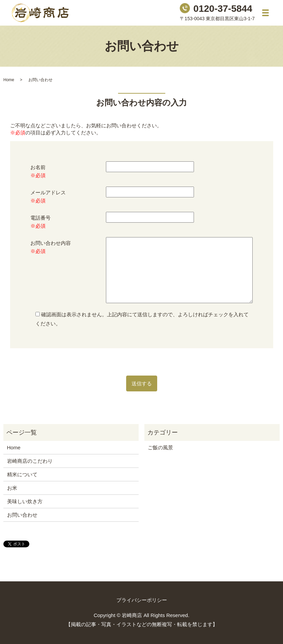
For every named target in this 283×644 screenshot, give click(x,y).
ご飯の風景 (160, 447)
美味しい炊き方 (25, 501)
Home (9, 80)
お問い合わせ (22, 515)
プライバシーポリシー (142, 600)
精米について (22, 474)
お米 (12, 488)
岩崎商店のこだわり (30, 461)
